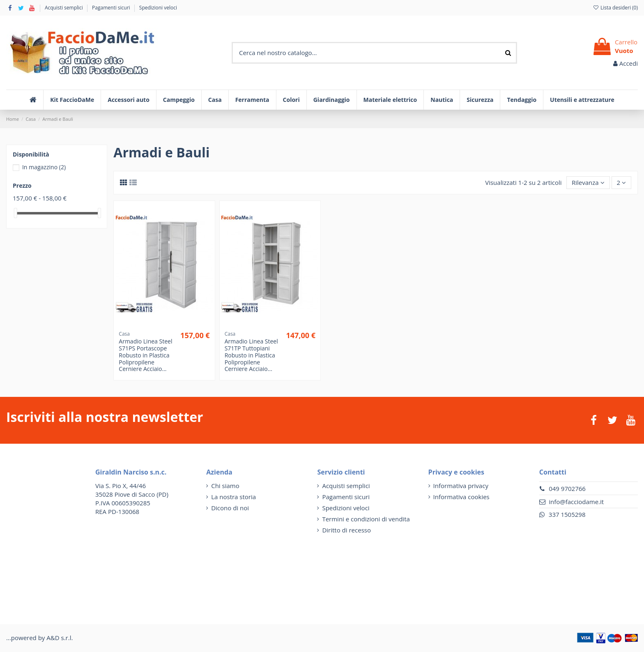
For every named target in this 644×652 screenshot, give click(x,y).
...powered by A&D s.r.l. (39, 638)
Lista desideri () (615, 8)
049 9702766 (567, 488)
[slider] (16, 213)
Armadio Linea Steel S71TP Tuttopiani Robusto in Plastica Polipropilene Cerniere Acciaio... (251, 355)
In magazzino (44, 167)
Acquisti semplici (64, 8)
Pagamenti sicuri (112, 8)
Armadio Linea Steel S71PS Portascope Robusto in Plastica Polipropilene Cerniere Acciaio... (145, 355)
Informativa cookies (461, 497)
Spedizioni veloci (158, 8)
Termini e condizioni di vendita (366, 519)
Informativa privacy (461, 486)
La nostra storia (233, 497)
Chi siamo (225, 486)
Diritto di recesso (346, 530)
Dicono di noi (230, 508)
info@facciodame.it (576, 502)
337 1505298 (567, 514)
